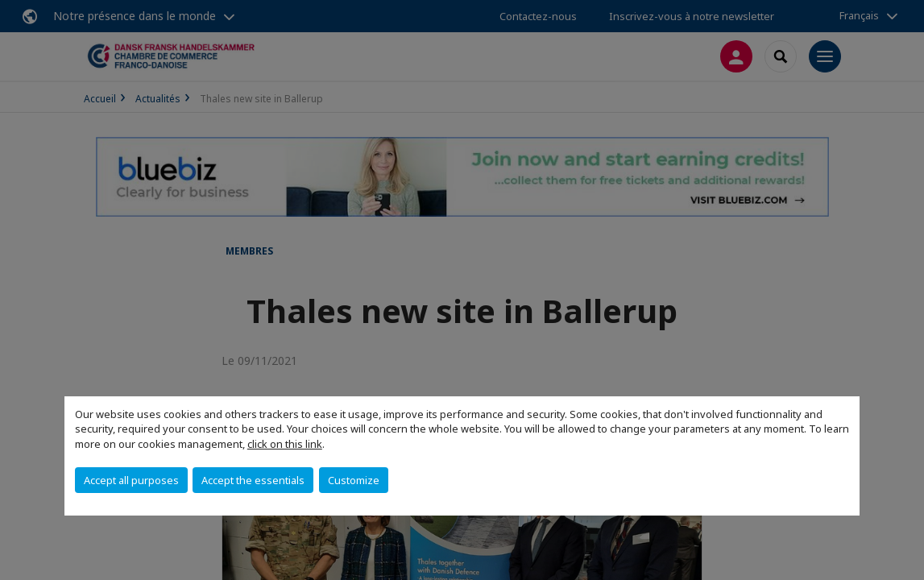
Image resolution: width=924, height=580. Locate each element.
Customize (354, 480)
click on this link (285, 444)
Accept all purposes (131, 480)
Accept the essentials (253, 480)
